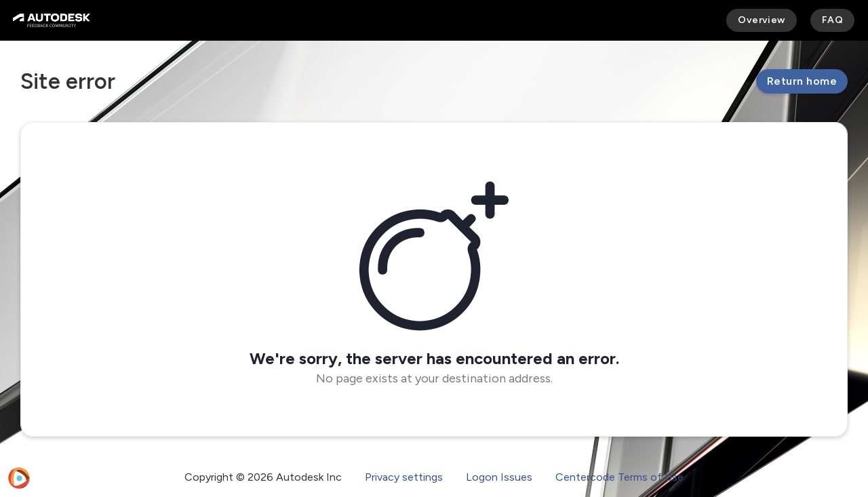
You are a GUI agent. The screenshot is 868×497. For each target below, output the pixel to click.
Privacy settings (404, 477)
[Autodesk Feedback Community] (52, 20)
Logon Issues (499, 477)
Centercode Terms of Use (619, 477)
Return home (802, 81)
